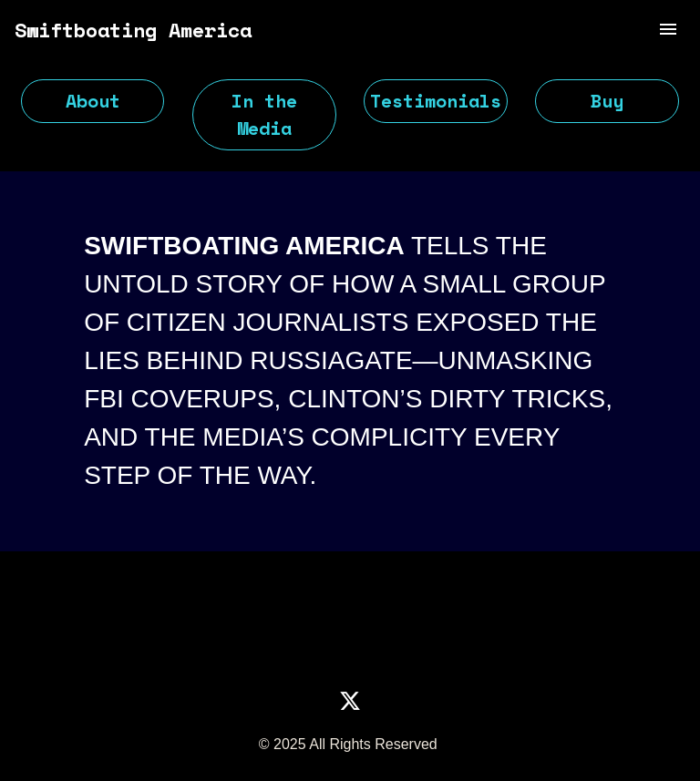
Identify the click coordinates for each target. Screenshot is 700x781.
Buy (607, 101)
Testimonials (436, 101)
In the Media (264, 114)
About (93, 101)
